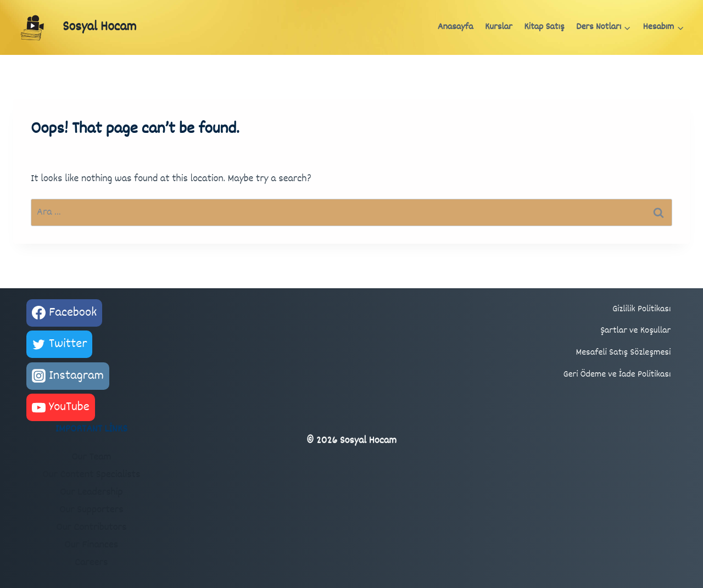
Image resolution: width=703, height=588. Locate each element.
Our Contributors (91, 528)
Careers (91, 563)
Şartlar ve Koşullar (635, 331)
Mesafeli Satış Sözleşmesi (624, 353)
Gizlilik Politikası (641, 309)
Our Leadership (91, 492)
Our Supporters (91, 510)
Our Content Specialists (91, 475)
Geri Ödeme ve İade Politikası (617, 375)
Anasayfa (456, 27)
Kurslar (499, 27)
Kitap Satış (544, 27)
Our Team (91, 457)
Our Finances (91, 545)
